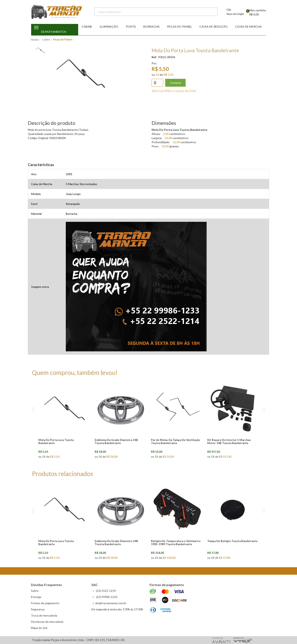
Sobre (35, 591)
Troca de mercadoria (44, 615)
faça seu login (235, 14)
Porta (131, 27)
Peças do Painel (180, 27)
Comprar (176, 83)
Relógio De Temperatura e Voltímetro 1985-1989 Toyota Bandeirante (176, 543)
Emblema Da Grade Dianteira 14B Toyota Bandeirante (116, 441)
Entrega (36, 597)
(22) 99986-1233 (106, 597)
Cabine (87, 27)
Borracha (151, 27)
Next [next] (264, 410)
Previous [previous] (33, 410)
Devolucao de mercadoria (47, 622)
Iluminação (109, 27)
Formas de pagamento (45, 603)
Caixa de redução (214, 27)
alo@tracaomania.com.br (111, 603)
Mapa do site (39, 628)
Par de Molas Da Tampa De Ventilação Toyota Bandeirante (175, 441)
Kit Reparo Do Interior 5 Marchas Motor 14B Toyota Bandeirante (229, 441)
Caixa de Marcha (248, 27)
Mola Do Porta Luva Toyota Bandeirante (56, 441)
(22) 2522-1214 (105, 591)
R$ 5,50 (168, 75)
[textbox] (156, 12)
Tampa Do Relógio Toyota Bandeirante (232, 541)
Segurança (38, 609)
